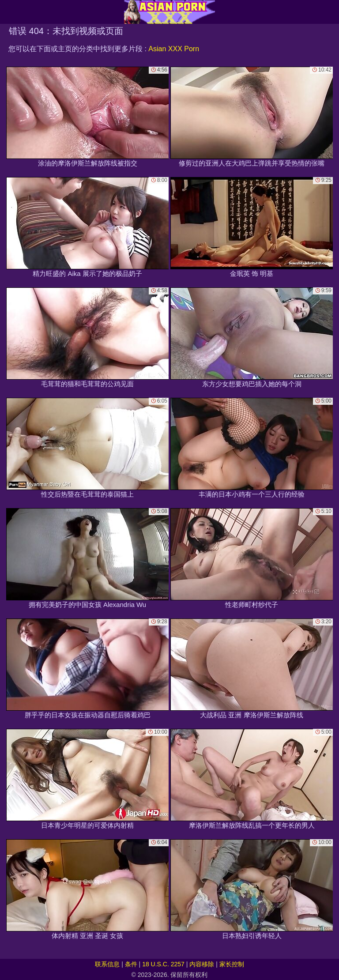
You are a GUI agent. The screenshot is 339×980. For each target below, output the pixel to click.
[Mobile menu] (8, 12)
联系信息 (107, 964)
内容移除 (202, 964)
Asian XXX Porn (174, 49)
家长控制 (232, 964)
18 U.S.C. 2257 (163, 964)
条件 (131, 964)
